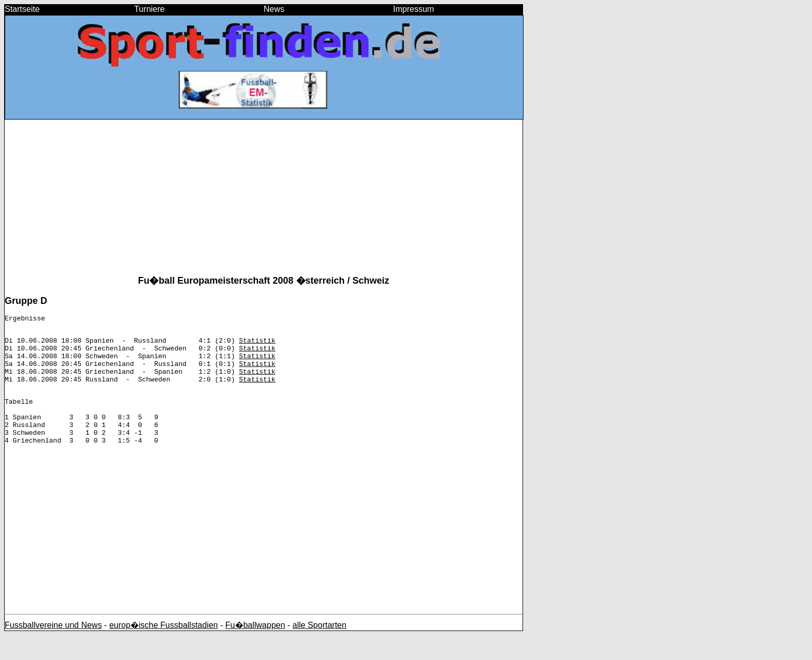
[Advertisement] (264, 201)
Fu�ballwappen (255, 650)
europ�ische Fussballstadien (164, 650)
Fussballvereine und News (53, 650)
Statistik (257, 345)
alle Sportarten (320, 650)
